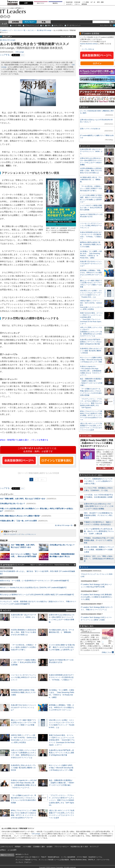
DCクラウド (41, 3)
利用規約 (18, 847)
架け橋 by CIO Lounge (44, 30)
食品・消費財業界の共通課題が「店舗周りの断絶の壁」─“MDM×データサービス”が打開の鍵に (62, 783)
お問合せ (3, 850)
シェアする (5, 55)
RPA (49, 25)
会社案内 (49, 847)
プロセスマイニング (32, 25)
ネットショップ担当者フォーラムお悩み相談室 (54, 860)
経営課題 (15, 22)
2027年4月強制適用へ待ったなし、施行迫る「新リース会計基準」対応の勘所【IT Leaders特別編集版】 (38, 572)
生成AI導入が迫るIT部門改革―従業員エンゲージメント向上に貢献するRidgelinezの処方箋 (61, 753)
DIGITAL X (92, 860)
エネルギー (69, 4)
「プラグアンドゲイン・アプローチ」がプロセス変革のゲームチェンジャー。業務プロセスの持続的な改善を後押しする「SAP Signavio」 (61, 800)
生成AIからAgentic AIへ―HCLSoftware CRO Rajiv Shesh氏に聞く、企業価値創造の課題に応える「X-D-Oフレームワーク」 (91, 371)
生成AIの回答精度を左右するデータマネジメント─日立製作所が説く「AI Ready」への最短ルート (61, 677)
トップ (4, 24)
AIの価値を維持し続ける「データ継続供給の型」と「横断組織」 (91, 179)
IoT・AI (93, 2)
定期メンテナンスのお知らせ (90, 129)
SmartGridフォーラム (95, 857)
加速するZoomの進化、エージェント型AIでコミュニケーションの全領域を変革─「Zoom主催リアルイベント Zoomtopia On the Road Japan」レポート (62, 740)
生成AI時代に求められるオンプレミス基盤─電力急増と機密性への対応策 (23, 768)
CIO (5, 534)
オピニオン (31, 30)
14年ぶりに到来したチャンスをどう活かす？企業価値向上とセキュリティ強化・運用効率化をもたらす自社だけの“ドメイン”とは (91, 332)
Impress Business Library (89, 44)
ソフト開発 (85, 2)
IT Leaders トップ (6, 30)
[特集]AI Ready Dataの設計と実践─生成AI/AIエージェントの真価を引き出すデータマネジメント (97, 443)
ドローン (77, 4)
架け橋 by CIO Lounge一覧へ (65, 525)
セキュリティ (59, 25)
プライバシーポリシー (62, 847)
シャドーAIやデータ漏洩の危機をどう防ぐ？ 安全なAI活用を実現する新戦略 (24, 662)
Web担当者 (69, 2)
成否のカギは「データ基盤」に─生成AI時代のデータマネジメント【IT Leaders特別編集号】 (35, 581)
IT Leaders (13, 11)
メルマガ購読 (27, 847)
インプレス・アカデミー (23, 862)
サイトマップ (94, 847)
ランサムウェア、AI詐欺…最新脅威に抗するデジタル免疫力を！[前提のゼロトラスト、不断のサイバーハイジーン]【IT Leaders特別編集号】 (38, 603)
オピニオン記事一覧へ (68, 37)
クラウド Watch (82, 857)
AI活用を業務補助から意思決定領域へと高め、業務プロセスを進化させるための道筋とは (23, 632)
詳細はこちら (106, 652)
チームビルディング (14, 534)
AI (43, 25)
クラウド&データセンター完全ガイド (28, 857)
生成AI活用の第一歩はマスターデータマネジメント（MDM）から (91, 151)
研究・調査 (100, 2)
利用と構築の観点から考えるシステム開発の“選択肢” (20, 516)
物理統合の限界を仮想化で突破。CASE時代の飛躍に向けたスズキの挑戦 (23, 692)
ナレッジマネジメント (29, 534)
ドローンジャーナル (103, 860)
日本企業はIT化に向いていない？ (13, 504)
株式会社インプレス (22, 854)
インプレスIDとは (88, 49)
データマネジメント (74, 25)
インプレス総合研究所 (68, 857)
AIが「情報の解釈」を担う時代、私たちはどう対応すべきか (23, 499)
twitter (2, 17)
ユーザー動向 (17, 25)
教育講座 (84, 4)
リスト (22, 55)
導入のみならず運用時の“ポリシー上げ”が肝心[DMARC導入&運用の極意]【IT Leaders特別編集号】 (37, 595)
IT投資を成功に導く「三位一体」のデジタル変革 (18, 521)
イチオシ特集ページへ (105, 468)
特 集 (44, 22)
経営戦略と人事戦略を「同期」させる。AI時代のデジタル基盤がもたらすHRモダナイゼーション (61, 707)
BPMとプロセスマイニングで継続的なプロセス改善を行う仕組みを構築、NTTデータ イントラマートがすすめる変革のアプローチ (91, 416)
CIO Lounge (20, 52)
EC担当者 (77, 2)
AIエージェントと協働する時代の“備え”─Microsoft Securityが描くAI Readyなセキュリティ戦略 (61, 768)
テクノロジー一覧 (20, 30)
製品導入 (55, 3)
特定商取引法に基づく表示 (79, 847)
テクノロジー (30, 22)
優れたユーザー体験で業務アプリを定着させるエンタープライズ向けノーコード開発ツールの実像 (23, 722)
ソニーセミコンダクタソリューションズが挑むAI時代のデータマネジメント (23, 677)
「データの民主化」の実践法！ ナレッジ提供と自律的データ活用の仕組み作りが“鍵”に (24, 647)
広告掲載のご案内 (39, 847)
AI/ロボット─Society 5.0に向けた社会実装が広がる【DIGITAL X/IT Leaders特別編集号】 (34, 588)
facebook (5, 17)
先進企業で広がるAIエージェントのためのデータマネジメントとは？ (23, 707)
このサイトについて (6, 847)
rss (9, 17)
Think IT (44, 857)
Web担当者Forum (53, 857)
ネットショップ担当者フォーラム (26, 860)
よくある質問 (12, 850)
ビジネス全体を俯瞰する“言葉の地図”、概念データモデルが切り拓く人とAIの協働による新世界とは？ (62, 647)
